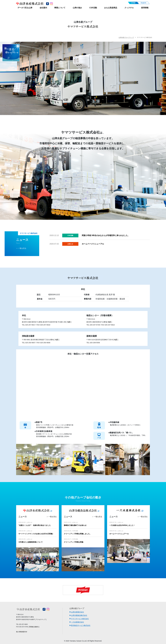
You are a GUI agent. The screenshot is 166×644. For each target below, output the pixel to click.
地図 (69, 322)
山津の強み (77, 8)
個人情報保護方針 (22, 632)
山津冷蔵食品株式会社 (79, 615)
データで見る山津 (25, 8)
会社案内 (43, 8)
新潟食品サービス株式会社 (81, 625)
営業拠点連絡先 (34, 627)
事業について (60, 8)
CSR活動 (93, 8)
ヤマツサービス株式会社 (80, 619)
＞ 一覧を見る (21, 248)
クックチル (129, 8)
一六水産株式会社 (77, 622)
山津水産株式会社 (77, 612)
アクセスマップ (41, 619)
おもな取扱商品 (111, 8)
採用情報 (145, 8)
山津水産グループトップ (126, 37)
